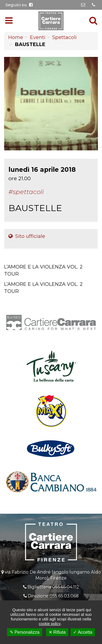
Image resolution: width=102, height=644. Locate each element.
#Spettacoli (26, 192)
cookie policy (50, 624)
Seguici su (19, 5)
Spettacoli (64, 37)
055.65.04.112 (66, 587)
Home (16, 37)
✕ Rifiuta (57, 632)
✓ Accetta (83, 632)
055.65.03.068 (64, 596)
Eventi (38, 37)
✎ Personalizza (25, 632)
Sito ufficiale (27, 236)
